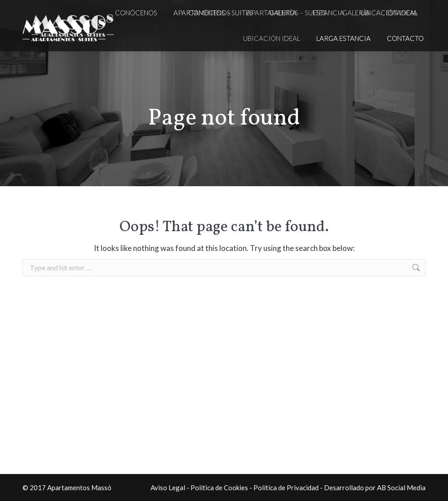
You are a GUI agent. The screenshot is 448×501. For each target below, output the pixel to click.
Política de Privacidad (286, 488)
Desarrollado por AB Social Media (375, 488)
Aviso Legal (168, 488)
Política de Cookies (219, 488)
